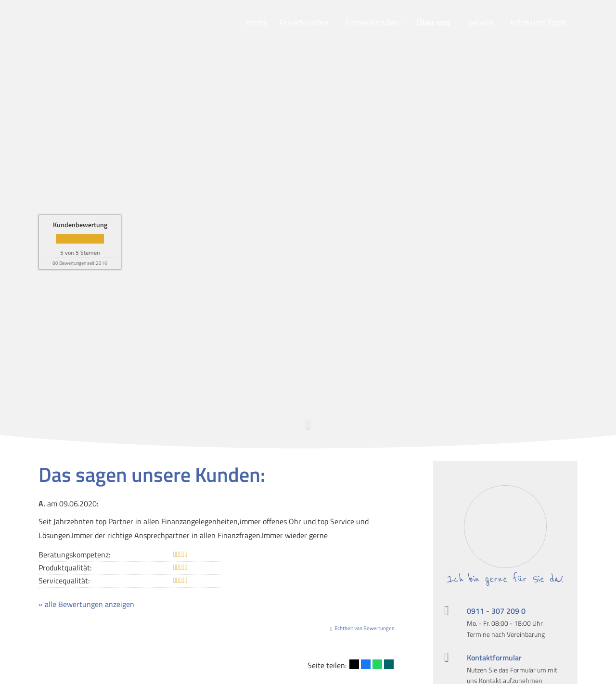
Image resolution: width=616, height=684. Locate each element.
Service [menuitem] (481, 22)
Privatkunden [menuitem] (304, 22)
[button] (308, 430)
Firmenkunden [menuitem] (372, 22)
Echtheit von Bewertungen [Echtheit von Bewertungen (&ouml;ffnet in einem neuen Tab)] (365, 628)
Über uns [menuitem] (433, 22)
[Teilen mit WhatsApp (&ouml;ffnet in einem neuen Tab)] (377, 664)
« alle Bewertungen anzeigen (86, 604)
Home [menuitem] (257, 22)
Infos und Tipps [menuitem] (538, 22)
